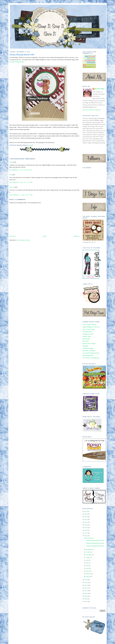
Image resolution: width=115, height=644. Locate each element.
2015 (86, 580)
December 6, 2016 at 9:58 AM (21, 170)
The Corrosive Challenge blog (91, 358)
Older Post (77, 236)
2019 (86, 528)
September (89, 555)
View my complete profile (92, 110)
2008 (86, 599)
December (89, 538)
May (87, 566)
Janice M (12, 187)
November (89, 549)
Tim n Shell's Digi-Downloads (91, 353)
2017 (86, 533)
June (87, 563)
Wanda (11, 162)
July (87, 560)
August (88, 557)
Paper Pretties (86, 339)
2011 (86, 591)
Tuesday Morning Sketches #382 (95, 543)
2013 (86, 585)
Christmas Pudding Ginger (17, 62)
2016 (86, 536)
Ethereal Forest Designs (89, 343)
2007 (86, 602)
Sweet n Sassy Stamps (89, 329)
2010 (86, 593)
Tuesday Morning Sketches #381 (22, 55)
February (88, 574)
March (88, 571)
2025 (86, 511)
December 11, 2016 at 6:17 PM (21, 195)
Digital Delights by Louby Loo (91, 327)
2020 (86, 525)
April (87, 568)
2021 (86, 522)
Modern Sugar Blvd (88, 355)
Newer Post (13, 236)
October (88, 552)
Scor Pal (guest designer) (89, 324)
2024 (86, 514)
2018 (86, 530)
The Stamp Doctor (88, 332)
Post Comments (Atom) (23, 240)
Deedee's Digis (87, 336)
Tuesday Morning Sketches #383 (95, 540)
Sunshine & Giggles (88, 348)
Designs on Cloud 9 (88, 334)
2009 (86, 596)
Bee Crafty (86, 341)
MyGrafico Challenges (89, 351)
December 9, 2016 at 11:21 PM (21, 182)
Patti (11, 175)
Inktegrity (85, 346)
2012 (86, 588)
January (88, 576)
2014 (86, 583)
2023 (86, 517)
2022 (86, 519)
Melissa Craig (100, 89)
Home (45, 236)
